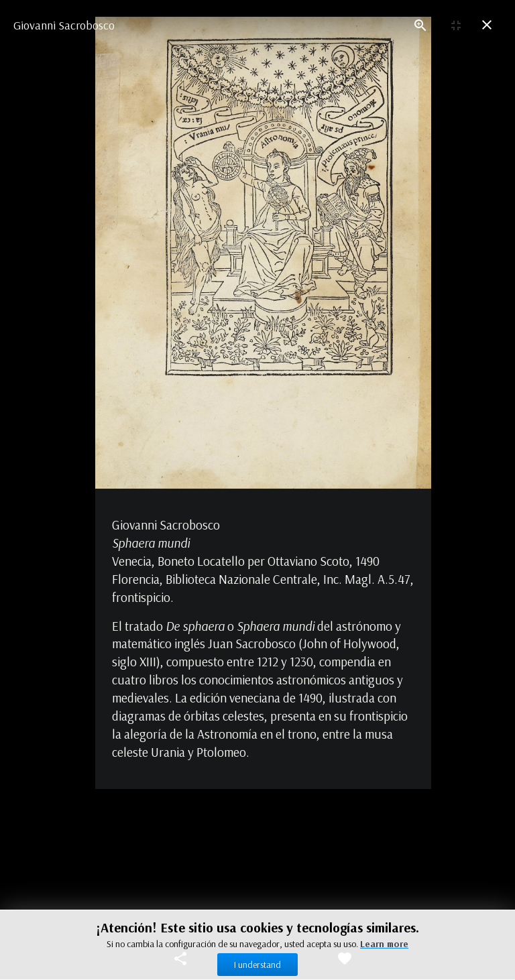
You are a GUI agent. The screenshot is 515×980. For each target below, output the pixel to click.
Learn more (384, 944)
